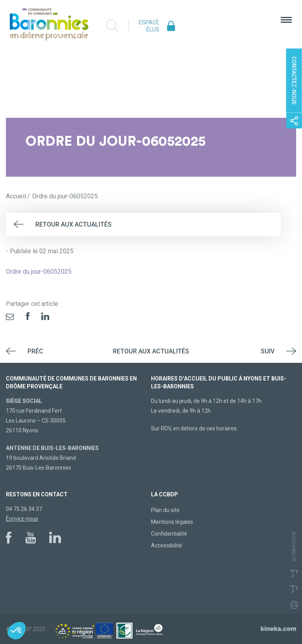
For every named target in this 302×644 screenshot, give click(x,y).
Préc (35, 351)
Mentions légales (172, 522)
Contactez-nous (294, 81)
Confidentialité (169, 534)
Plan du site (165, 510)
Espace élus (149, 26)
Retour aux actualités (74, 224)
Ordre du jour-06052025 (39, 272)
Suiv (268, 351)
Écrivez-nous (22, 519)
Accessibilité (167, 545)
